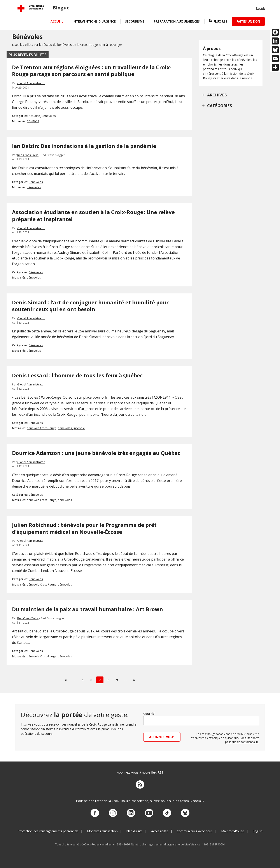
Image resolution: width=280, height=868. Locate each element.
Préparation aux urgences (177, 21)
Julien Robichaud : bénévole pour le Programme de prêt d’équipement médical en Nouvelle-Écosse (84, 528)
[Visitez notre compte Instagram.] (115, 811)
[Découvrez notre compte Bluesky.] (182, 811)
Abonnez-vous (162, 737)
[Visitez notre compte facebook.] (98, 811)
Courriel (149, 714)
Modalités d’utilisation (102, 829)
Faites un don (248, 21)
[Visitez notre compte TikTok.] (165, 811)
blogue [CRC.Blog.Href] (61, 7)
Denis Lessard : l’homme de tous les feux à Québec (77, 375)
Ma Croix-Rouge (233, 829)
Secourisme (135, 21)
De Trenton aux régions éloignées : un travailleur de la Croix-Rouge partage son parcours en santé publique (92, 71)
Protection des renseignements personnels (48, 829)
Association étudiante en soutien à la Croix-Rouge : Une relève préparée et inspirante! (93, 216)
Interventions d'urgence (94, 21)
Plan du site (134, 829)
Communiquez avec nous (195, 829)
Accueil (57, 21)
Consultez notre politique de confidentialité (242, 740)
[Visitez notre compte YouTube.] (148, 811)
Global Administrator (31, 83)
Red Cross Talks (28, 155)
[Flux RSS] (140, 785)
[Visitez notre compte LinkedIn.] (132, 811)
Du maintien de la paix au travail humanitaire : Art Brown (87, 609)
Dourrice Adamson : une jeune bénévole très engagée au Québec (96, 453)
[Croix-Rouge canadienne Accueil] (31, 8)
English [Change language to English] (260, 8)
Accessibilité (160, 829)
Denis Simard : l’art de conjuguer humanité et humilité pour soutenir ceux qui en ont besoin (90, 306)
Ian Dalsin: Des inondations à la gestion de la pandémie (84, 146)
